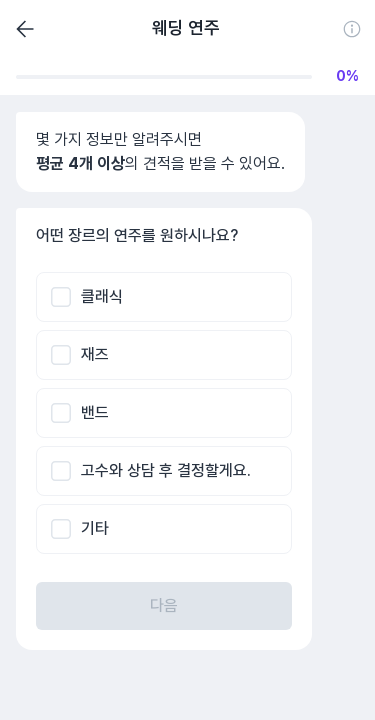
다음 (164, 605)
